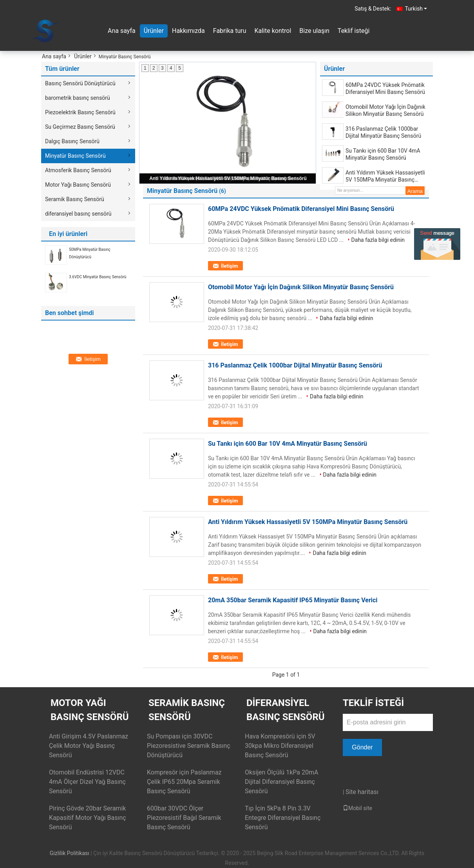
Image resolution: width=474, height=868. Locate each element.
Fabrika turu (230, 31)
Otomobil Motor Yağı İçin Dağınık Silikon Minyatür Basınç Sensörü (385, 110)
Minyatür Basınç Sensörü (75, 156)
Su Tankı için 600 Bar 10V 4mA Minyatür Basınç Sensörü (383, 154)
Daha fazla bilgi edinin (378, 240)
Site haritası (362, 792)
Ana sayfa (122, 31)
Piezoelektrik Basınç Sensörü (80, 112)
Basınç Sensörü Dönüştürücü (80, 83)
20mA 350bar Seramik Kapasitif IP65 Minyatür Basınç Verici (293, 600)
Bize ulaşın (314, 31)
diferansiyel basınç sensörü (78, 214)
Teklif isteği (354, 31)
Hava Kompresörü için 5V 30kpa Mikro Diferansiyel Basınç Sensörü (280, 746)
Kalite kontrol (273, 31)
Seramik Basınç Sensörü (75, 199)
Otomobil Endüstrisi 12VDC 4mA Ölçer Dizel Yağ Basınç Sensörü (87, 782)
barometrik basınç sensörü (78, 98)
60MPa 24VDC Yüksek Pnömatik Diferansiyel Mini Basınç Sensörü (385, 88)
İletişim (229, 266)
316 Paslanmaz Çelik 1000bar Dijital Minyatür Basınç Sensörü (383, 132)
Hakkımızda (188, 31)
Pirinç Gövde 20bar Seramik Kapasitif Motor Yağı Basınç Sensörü (88, 818)
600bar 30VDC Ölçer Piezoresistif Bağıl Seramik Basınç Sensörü (184, 818)
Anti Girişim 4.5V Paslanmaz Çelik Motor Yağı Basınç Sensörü (89, 746)
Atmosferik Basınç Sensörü (78, 170)
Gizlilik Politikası (70, 853)
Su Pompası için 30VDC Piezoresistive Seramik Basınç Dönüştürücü (189, 746)
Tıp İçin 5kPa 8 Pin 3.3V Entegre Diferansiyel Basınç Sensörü (283, 818)
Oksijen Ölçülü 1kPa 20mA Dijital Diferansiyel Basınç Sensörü (281, 782)
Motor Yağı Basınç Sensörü (78, 185)
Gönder (362, 747)
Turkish (416, 9)
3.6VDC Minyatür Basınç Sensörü (98, 277)
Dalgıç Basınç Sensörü (72, 141)
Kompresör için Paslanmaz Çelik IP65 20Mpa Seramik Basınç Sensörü (184, 782)
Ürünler (154, 31)
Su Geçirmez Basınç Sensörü (80, 127)
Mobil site (357, 808)
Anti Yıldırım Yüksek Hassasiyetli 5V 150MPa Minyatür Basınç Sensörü (228, 178)
